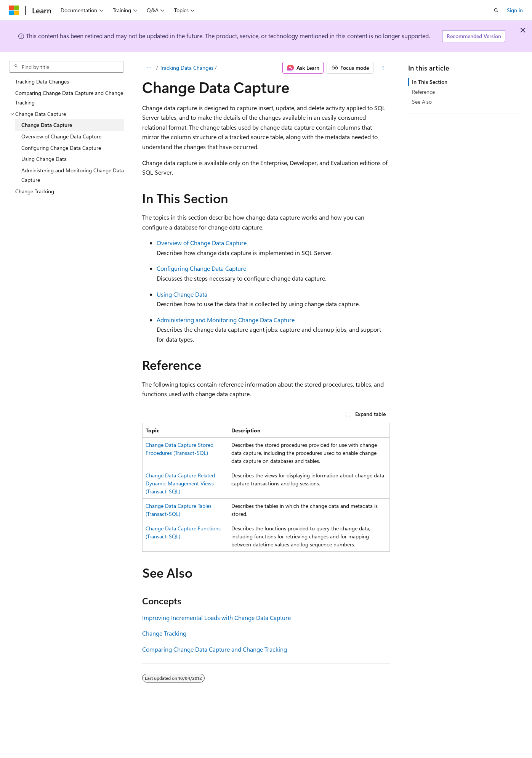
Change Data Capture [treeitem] (47, 125)
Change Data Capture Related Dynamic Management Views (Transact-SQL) (180, 483)
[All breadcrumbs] (149, 68)
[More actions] (383, 68)
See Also (422, 102)
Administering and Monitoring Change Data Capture (226, 320)
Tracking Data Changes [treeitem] (42, 81)
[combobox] (66, 67)
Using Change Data (182, 294)
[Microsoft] (14, 10)
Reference (423, 92)
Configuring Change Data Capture (201, 268)
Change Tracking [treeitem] (35, 191)
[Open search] (496, 10)
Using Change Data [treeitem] (44, 159)
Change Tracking (164, 633)
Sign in (515, 10)
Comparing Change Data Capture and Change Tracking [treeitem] (69, 98)
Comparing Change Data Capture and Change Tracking (215, 649)
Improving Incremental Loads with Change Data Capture (216, 617)
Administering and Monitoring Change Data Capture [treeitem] (73, 175)
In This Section (430, 82)
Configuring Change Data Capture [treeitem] (61, 148)
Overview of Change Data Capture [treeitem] (61, 136)
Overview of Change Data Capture (202, 243)
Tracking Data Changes (187, 68)
